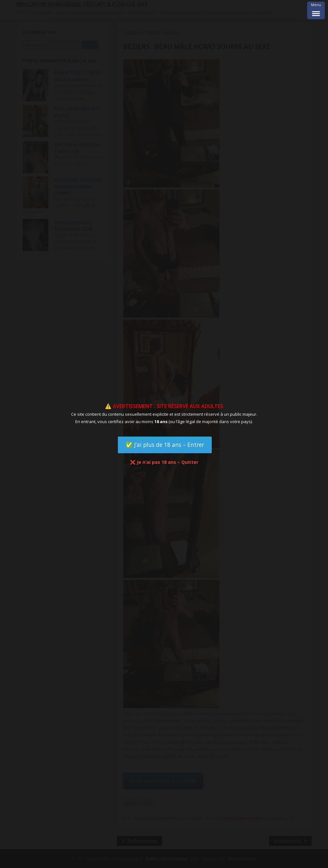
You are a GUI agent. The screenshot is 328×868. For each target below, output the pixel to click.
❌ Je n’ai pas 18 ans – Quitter (164, 462)
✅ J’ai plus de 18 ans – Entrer (165, 445)
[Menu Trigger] (316, 10)
